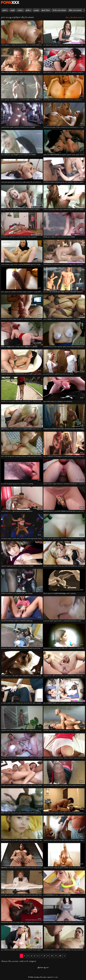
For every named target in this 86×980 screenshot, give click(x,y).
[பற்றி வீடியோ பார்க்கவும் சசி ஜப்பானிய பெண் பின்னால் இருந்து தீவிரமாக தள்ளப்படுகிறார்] (22, 197)
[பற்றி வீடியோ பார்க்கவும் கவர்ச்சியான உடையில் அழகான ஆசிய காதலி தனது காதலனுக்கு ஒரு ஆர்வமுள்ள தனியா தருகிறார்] (64, 334)
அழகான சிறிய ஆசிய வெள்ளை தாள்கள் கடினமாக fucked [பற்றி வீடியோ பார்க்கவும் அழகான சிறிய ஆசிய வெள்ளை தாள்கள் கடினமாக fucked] (18, 127)
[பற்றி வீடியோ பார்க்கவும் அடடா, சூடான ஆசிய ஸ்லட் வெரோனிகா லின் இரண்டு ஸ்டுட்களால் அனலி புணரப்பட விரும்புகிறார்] (64, 526)
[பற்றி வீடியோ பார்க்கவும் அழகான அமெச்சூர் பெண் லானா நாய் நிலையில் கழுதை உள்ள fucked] (22, 745)
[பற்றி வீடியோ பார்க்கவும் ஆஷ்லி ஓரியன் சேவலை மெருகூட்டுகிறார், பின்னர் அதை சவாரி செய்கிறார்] (64, 745)
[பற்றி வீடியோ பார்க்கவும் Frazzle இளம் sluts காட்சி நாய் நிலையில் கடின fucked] (64, 224)
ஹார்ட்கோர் (46, 10)
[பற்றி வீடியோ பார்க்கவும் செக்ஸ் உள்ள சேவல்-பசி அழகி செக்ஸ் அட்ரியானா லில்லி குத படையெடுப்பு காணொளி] (22, 59)
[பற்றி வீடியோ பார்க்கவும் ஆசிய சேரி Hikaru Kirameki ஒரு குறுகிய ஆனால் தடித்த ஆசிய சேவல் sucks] (64, 142)
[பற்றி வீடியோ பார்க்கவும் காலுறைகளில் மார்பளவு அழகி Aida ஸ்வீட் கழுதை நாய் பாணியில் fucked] (64, 635)
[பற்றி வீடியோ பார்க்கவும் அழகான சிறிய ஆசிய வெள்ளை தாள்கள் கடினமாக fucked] (22, 114)
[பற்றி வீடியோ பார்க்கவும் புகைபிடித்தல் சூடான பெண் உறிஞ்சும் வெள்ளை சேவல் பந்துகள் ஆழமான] (22, 827)
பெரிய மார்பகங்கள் (59, 10)
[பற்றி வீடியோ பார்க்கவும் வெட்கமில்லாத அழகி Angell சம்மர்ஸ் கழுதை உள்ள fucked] (22, 142)
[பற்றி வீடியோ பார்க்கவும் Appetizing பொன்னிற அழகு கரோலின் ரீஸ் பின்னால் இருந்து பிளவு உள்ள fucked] (22, 855)
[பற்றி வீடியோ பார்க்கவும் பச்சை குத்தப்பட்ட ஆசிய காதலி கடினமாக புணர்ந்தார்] (22, 498)
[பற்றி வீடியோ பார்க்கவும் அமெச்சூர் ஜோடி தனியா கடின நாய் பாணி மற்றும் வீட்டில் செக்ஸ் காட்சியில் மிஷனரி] (22, 169)
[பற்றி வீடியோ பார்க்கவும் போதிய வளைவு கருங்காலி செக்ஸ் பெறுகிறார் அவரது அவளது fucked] (22, 772)
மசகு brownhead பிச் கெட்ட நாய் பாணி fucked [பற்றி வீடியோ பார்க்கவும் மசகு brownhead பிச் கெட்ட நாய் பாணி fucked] (57, 895)
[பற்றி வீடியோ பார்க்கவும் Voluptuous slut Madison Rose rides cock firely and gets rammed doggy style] (64, 416)
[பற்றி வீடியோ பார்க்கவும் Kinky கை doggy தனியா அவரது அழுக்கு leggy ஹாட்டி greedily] (22, 334)
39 (60, 956)
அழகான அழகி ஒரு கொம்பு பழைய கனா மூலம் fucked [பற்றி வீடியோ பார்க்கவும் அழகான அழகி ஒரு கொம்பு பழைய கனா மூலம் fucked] (17, 566)
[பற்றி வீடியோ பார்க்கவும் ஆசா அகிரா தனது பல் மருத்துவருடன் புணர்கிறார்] (64, 388)
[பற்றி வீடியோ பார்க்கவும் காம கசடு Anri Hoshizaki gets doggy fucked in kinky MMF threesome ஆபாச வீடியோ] (64, 279)
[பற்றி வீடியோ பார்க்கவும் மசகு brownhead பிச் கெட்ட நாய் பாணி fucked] (64, 882)
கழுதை (36, 10)
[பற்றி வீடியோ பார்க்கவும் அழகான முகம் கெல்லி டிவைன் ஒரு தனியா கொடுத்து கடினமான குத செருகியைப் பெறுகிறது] (22, 718)
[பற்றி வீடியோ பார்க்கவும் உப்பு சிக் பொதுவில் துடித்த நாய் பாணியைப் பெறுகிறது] (22, 471)
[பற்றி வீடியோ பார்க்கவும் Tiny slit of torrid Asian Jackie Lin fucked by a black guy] (22, 608)
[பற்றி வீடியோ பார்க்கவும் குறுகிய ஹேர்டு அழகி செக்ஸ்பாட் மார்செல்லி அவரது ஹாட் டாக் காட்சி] (64, 471)
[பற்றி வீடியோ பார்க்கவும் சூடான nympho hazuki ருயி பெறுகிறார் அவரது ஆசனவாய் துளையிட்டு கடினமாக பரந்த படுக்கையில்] (64, 690)
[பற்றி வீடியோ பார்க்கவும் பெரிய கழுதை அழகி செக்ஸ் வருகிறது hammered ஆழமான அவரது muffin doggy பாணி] (22, 251)
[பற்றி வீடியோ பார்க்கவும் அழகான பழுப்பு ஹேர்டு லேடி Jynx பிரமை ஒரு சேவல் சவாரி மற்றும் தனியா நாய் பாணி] (64, 827)
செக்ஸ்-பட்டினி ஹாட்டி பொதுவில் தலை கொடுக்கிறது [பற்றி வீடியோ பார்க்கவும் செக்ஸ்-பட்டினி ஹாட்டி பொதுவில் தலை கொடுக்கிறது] (17, 593)
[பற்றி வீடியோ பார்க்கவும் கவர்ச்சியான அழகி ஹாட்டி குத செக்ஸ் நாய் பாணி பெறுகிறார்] (22, 224)
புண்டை (20, 10)
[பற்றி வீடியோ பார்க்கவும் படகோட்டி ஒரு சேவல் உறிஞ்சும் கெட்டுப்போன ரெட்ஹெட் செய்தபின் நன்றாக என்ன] (22, 690)
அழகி (12, 10)
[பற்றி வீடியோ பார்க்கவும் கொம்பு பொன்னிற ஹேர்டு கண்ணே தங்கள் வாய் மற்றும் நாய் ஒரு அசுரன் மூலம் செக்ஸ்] (64, 772)
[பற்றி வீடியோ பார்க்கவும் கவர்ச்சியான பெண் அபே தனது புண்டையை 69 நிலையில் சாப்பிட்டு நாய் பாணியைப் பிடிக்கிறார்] (22, 910)
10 (52, 956)
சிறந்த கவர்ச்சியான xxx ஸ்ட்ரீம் (10, 2)
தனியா (5, 10)
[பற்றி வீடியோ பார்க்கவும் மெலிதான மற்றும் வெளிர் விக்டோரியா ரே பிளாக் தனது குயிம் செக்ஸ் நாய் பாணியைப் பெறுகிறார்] (22, 526)
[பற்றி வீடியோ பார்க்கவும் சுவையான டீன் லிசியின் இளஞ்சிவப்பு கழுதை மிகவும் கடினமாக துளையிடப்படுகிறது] (22, 635)
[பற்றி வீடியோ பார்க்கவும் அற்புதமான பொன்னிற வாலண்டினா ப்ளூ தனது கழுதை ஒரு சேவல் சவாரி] (64, 910)
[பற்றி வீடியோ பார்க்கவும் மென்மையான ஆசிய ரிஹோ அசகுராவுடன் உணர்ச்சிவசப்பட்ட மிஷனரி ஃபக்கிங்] (64, 114)
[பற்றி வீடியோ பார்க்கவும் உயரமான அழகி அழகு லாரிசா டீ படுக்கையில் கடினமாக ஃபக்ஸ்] (64, 608)
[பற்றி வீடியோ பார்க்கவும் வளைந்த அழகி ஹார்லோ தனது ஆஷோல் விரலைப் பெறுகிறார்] (64, 718)
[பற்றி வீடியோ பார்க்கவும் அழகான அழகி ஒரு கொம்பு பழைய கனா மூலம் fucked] (22, 553)
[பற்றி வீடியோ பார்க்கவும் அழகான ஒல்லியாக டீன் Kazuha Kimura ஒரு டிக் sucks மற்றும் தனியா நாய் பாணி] (22, 361)
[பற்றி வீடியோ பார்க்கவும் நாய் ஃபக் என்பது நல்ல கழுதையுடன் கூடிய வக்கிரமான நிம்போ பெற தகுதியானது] (22, 443)
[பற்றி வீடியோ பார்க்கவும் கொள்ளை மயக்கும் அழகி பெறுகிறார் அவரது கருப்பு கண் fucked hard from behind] (22, 306)
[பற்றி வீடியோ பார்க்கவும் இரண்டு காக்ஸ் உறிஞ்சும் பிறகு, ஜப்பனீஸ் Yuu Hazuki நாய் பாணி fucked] (64, 553)
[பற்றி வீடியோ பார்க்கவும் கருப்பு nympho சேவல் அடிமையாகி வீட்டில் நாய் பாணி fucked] (64, 306)
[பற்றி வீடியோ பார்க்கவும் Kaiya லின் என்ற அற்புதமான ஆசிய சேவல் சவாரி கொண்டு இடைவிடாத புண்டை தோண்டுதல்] (22, 800)
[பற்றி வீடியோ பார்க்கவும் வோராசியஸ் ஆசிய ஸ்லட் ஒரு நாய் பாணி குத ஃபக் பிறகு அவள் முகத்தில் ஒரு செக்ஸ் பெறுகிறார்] (64, 937)
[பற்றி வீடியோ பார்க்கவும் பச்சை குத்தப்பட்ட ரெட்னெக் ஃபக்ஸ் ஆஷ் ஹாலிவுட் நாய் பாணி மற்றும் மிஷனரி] (22, 663)
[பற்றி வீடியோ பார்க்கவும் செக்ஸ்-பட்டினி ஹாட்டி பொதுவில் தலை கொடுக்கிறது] (22, 580)
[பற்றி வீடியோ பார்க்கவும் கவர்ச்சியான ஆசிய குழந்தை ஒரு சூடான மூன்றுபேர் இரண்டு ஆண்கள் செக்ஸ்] (64, 169)
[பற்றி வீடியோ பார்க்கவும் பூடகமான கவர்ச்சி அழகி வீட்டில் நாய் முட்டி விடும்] (64, 361)
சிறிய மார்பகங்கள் (75, 10)
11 (56, 956)
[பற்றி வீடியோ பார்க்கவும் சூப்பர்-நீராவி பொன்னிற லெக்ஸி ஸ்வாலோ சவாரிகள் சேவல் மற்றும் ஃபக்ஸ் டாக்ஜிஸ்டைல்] (22, 937)
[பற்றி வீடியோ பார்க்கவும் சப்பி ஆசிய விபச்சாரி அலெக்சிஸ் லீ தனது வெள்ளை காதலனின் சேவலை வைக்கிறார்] (22, 882)
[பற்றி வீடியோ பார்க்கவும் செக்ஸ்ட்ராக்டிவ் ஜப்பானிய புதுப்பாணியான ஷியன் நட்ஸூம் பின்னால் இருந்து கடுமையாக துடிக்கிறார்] (64, 197)
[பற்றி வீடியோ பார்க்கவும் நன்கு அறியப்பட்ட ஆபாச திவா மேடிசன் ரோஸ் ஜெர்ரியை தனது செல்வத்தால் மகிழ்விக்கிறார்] (64, 59)
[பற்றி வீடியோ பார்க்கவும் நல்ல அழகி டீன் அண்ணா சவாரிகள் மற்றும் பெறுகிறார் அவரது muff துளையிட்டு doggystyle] (22, 279)
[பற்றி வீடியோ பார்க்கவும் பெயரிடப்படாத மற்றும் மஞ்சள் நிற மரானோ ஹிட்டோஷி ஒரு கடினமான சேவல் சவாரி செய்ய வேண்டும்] (22, 388)
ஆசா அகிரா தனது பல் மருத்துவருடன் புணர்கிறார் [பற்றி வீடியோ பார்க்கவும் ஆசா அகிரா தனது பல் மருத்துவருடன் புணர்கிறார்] (58, 401)
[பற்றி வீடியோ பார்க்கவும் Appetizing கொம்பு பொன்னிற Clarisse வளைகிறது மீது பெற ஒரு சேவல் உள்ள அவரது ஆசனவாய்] (64, 498)
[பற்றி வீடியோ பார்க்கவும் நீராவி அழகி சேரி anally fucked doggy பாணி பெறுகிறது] (64, 580)
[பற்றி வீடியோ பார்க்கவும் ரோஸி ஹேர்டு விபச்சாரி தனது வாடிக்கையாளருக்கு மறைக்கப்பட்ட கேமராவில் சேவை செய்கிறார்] (64, 87)
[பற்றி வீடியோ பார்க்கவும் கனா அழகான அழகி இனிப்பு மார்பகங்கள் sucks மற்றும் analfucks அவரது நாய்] (22, 87)
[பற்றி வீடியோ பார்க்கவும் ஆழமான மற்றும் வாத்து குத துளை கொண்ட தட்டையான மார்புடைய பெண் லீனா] (64, 855)
